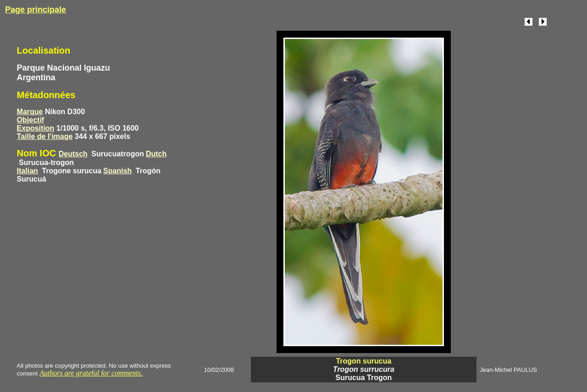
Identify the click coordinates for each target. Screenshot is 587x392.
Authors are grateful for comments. (91, 373)
